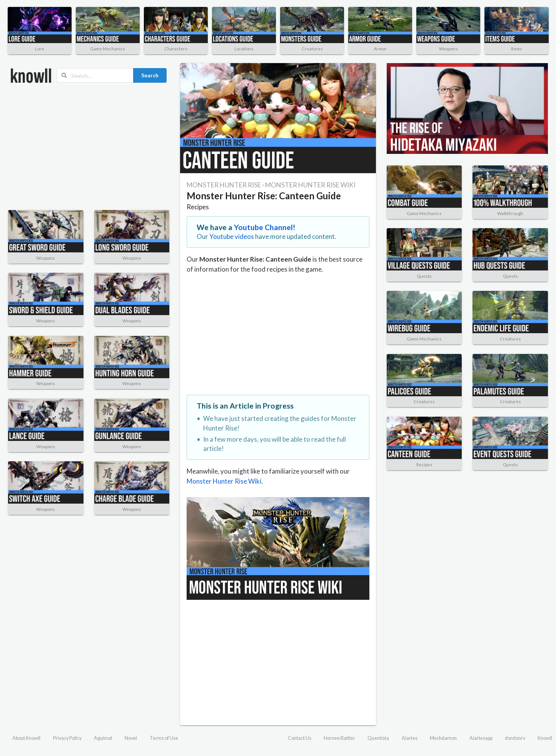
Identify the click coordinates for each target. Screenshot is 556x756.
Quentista (378, 738)
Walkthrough (510, 213)
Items (517, 49)
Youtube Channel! (265, 227)
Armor (380, 49)
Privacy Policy (67, 738)
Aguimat (103, 738)
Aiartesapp (481, 738)
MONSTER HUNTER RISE (224, 185)
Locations (244, 49)
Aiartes (410, 738)
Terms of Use (164, 738)
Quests (424, 276)
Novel (131, 738)
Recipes (198, 207)
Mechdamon (443, 738)
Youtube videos (232, 236)
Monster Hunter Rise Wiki (224, 481)
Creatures (312, 49)
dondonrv (515, 738)
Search (150, 75)
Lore (40, 49)
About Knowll (26, 738)
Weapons (448, 49)
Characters (176, 49)
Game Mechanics (108, 49)
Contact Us (300, 738)
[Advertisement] (88, 147)
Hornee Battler (339, 738)
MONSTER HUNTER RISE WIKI (310, 185)
